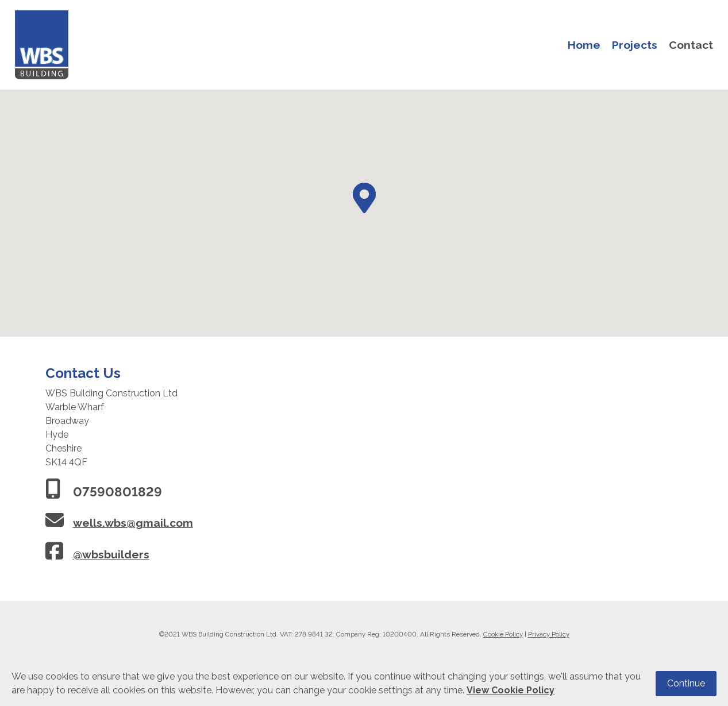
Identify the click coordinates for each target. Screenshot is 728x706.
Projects (635, 45)
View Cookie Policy (511, 690)
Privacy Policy (549, 634)
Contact (691, 45)
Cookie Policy (503, 634)
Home (584, 45)
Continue (686, 683)
